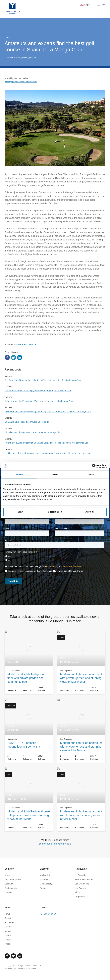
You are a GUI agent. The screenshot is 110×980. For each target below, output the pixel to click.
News (19, 58)
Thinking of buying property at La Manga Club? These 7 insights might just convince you (46, 443)
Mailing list (45, 875)
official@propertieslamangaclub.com (21, 82)
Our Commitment (13, 879)
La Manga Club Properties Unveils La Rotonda (27, 422)
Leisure (33, 58)
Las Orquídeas (82, 884)
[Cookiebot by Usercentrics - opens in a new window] (94, 466)
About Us (9, 875)
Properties (80, 897)
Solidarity (9, 884)
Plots (77, 892)
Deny (20, 512)
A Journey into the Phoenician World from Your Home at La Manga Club (39, 401)
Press (7, 944)
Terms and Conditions (27, 969)
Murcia (8, 931)
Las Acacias (81, 888)
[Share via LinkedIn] (20, 357)
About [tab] (91, 474)
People (8, 940)
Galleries (44, 879)
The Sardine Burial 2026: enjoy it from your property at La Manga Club (38, 391)
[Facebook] (7, 956)
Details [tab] (55, 474)
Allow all (90, 512)
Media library (46, 884)
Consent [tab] (19, 474)
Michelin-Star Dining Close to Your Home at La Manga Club (33, 432)
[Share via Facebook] (7, 357)
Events (8, 935)
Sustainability (11, 888)
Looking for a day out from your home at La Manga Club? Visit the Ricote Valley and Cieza (48, 453)
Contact (8, 892)
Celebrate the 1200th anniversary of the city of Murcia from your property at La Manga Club (48, 411)
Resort (25, 58)
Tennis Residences (84, 879)
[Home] (12, 9)
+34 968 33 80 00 (48, 914)
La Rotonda (80, 875)
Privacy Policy (10, 969)
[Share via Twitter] (13, 357)
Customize (55, 512)
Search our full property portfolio (55, 844)
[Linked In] (20, 956)
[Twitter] (13, 956)
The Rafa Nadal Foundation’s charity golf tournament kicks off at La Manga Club (43, 380)
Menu (101, 5)
